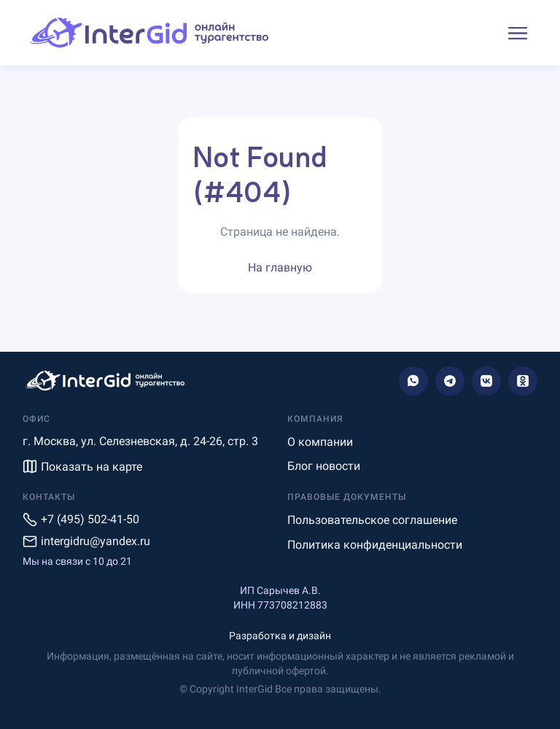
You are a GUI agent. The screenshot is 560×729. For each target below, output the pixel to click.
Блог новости (324, 466)
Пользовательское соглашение (372, 520)
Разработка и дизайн (280, 636)
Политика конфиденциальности (375, 545)
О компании (320, 442)
